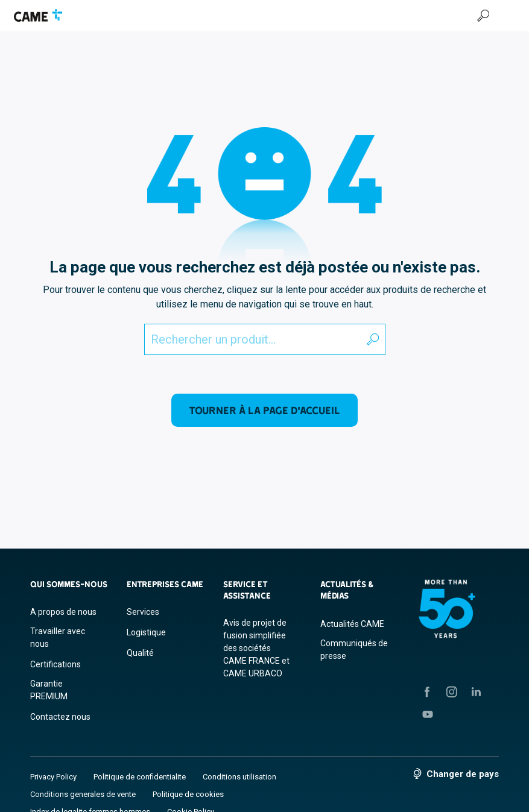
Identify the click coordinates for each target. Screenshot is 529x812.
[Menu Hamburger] (510, 16)
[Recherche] (483, 16)
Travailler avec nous (58, 637)
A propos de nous (63, 612)
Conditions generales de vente (83, 794)
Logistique (146, 632)
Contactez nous (60, 717)
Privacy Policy (53, 777)
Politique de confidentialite (140, 777)
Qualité (140, 653)
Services (143, 612)
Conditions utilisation (239, 777)
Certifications (55, 664)
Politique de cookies (188, 794)
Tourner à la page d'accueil (264, 410)
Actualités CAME (352, 624)
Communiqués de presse (354, 650)
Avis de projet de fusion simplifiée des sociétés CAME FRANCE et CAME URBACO (256, 648)
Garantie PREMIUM (49, 690)
